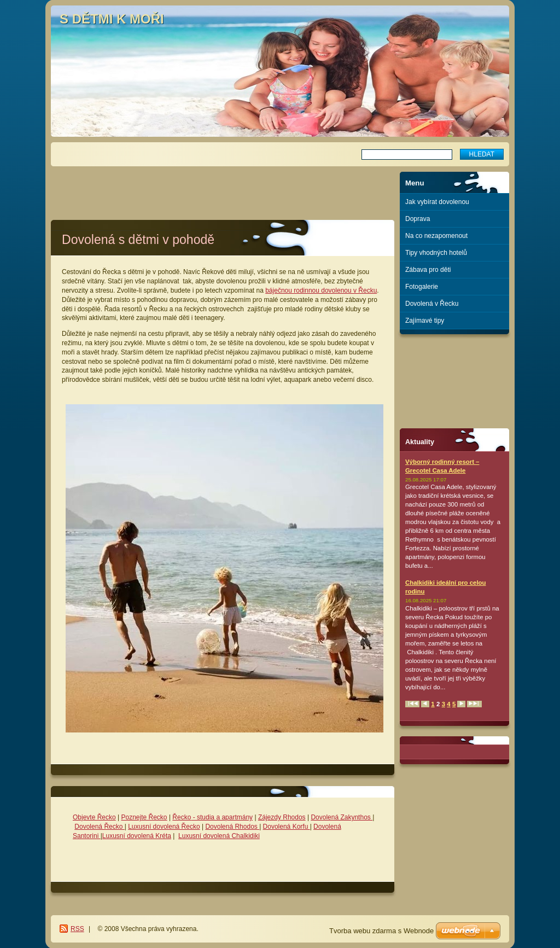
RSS (77, 929)
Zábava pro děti (428, 270)
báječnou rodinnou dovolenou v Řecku (321, 290)
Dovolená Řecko (99, 827)
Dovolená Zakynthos (342, 817)
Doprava (418, 219)
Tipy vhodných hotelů (436, 253)
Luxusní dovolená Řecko (164, 827)
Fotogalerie (422, 287)
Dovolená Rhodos (232, 827)
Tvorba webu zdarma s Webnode (381, 931)
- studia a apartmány (222, 817)
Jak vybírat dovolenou (437, 202)
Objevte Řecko (94, 817)
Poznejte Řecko (144, 817)
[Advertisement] (223, 188)
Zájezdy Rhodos (282, 817)
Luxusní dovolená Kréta (137, 836)
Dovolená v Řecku (432, 304)
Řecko (182, 817)
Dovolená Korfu (287, 827)
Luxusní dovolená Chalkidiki (219, 836)
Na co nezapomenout (436, 236)
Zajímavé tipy (425, 321)
